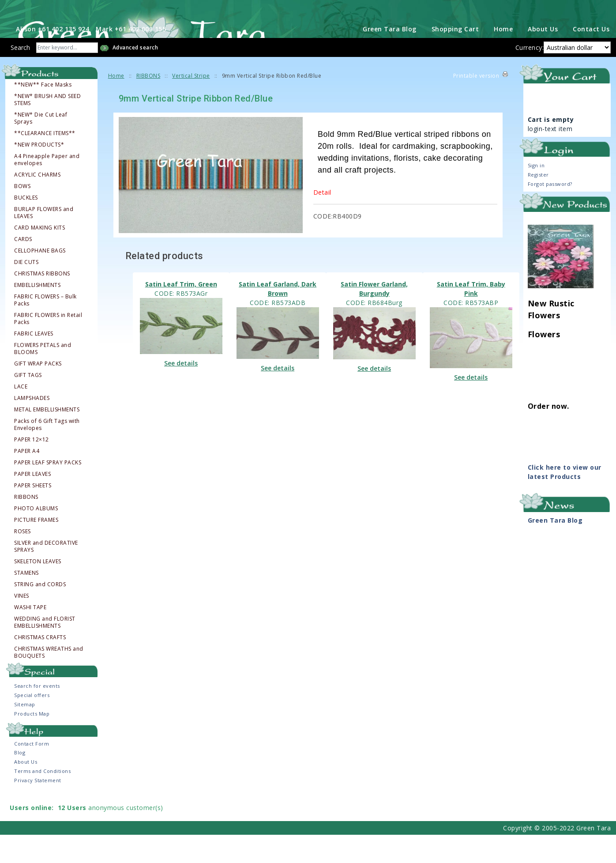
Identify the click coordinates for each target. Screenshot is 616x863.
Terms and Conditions (42, 799)
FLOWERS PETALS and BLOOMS (43, 377)
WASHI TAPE (30, 636)
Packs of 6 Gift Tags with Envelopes (47, 453)
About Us (543, 57)
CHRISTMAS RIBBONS (42, 302)
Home (503, 57)
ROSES (23, 560)
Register (538, 203)
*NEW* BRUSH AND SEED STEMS (47, 128)
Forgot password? (550, 213)
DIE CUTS (26, 290)
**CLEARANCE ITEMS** (45, 162)
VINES (22, 624)
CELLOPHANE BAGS (40, 279)
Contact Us (591, 57)
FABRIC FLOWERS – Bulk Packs (45, 328)
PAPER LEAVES (32, 502)
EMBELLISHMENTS (37, 313)
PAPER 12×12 (32, 468)
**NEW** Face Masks (43, 113)
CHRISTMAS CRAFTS (40, 666)
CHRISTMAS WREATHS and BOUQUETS (49, 681)
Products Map (32, 742)
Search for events (37, 714)
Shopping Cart (455, 57)
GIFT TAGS (28, 403)
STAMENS (26, 601)
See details (181, 391)
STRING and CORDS (40, 613)
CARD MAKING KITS (39, 256)
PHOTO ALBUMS (36, 537)
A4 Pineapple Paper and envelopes (47, 188)
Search (20, 76)
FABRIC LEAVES (34, 362)
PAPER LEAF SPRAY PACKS (48, 491)
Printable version (476, 104)
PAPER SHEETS (33, 514)
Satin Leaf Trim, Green (181, 312)
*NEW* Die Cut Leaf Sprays (41, 147)
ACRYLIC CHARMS (37, 203)
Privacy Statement (38, 808)
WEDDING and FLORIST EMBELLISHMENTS (45, 651)
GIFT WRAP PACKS (38, 392)
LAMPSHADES (32, 426)
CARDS (23, 268)
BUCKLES (26, 226)
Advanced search (135, 76)
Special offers (32, 723)
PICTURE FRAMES (36, 548)
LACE (21, 415)
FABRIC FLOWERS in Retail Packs (48, 347)
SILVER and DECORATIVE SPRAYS (46, 575)
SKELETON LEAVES (38, 590)
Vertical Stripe (191, 104)
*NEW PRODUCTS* (39, 173)
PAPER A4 (27, 479)
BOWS (22, 215)
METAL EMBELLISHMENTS (47, 438)
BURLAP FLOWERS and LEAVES (44, 241)
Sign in (536, 194)
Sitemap (25, 733)
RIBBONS (26, 525)
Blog (20, 781)
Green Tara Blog (390, 57)
